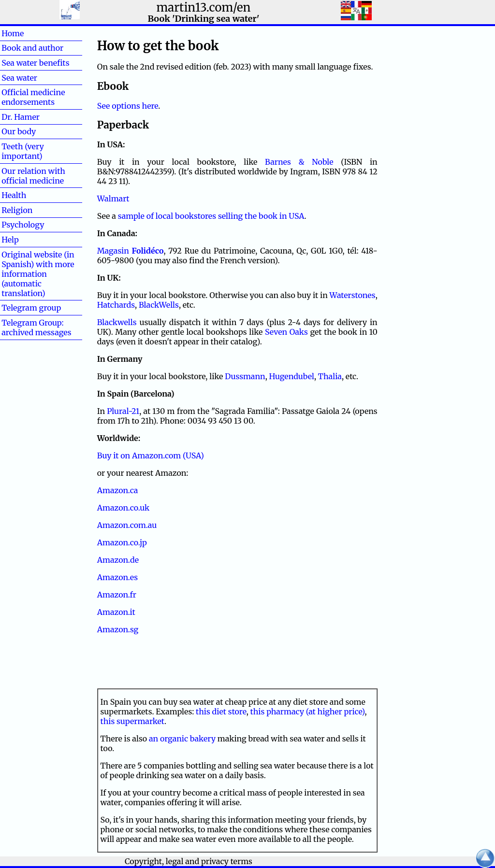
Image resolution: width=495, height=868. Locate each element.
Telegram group (31, 308)
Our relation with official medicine (33, 176)
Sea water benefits (35, 63)
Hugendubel (292, 376)
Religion (17, 210)
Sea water (19, 78)
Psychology (23, 225)
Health (29, 195)
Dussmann (245, 376)
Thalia (330, 376)
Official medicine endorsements (33, 97)
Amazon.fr (117, 595)
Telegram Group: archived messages (36, 327)
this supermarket (133, 721)
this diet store (221, 711)
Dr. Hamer (21, 117)
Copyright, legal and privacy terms (189, 861)
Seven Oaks (286, 332)
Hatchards (116, 305)
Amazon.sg (118, 629)
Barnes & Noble (299, 162)
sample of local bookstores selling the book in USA (211, 216)
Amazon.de (118, 560)
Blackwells (117, 322)
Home (28, 33)
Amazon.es (117, 577)
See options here (128, 106)
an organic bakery (182, 739)
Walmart (113, 199)
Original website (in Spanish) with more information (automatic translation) (38, 274)
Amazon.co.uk (124, 508)
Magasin (131, 251)
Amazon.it (116, 612)
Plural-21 (123, 411)
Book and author (32, 48)
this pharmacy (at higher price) (308, 711)
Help (26, 240)
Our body (19, 131)
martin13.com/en (204, 7)
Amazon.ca (118, 490)
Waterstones (353, 295)
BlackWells (159, 305)
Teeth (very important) (23, 151)
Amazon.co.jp (122, 542)
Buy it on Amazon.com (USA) (151, 455)
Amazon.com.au (127, 525)
